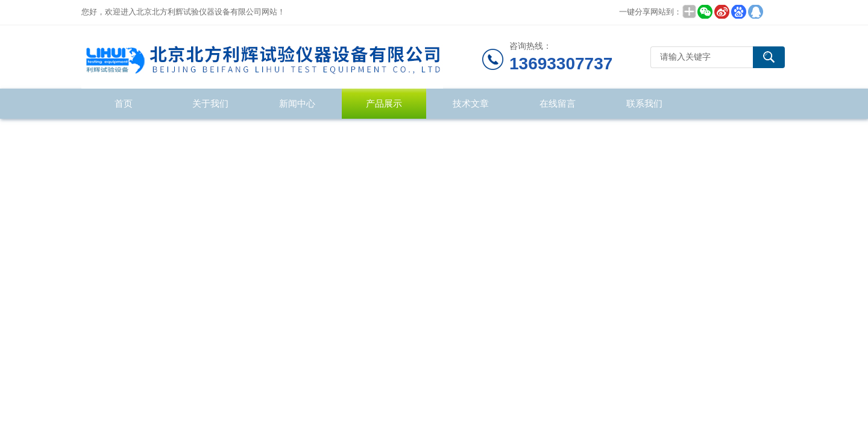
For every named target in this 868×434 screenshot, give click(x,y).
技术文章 (471, 103)
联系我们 (644, 103)
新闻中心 (297, 103)
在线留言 (558, 103)
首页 (124, 103)
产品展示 (384, 103)
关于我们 (210, 103)
